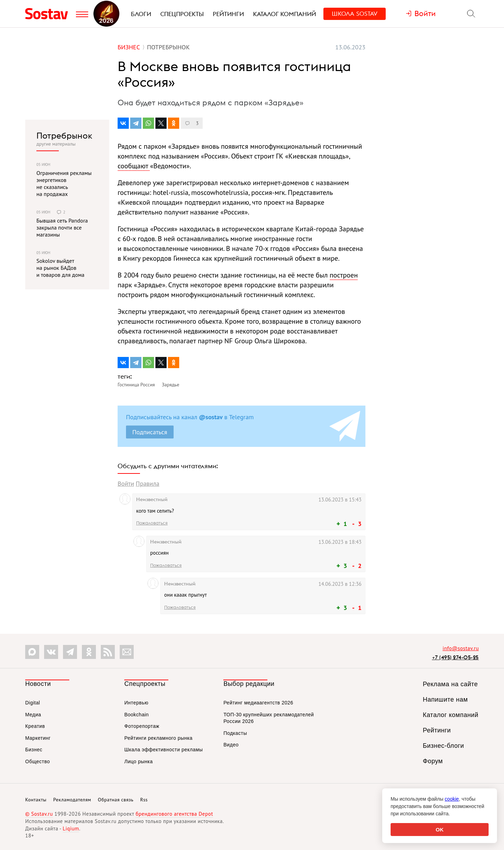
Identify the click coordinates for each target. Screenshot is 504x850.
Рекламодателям (72, 800)
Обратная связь (116, 800)
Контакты (36, 800)
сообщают (134, 166)
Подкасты (235, 733)
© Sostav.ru (39, 814)
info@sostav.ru (461, 648)
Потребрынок (64, 135)
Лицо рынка (138, 761)
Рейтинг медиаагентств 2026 (258, 703)
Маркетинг (38, 738)
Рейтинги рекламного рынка (158, 738)
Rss (144, 800)
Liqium (71, 828)
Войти (126, 483)
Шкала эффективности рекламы (163, 750)
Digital (33, 703)
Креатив (35, 726)
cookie (452, 799)
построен (344, 275)
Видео (231, 745)
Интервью (136, 703)
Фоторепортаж (142, 726)
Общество (38, 761)
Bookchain (136, 715)
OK (440, 830)
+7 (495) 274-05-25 (455, 657)
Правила (148, 483)
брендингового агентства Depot (174, 814)
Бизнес (34, 750)
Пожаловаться (152, 523)
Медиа (33, 715)
